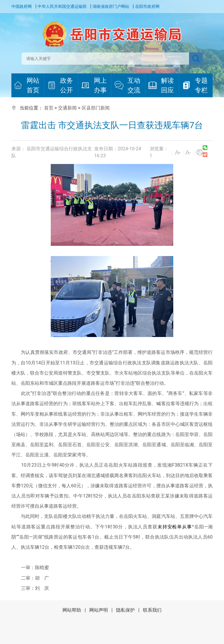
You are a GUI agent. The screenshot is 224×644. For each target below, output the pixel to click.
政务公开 (60, 85)
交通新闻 (67, 108)
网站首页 (27, 85)
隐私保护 (125, 610)
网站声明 (99, 610)
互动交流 (127, 85)
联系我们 (152, 610)
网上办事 (94, 85)
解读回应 (161, 85)
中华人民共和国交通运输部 (62, 6)
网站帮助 (72, 610)
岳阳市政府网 (147, 6)
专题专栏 (195, 85)
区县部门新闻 (96, 108)
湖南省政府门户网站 (111, 6)
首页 (49, 108)
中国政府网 (22, 6)
